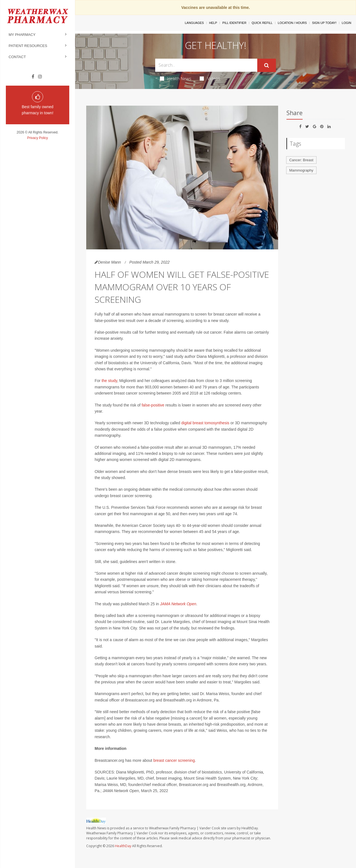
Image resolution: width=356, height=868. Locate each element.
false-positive (153, 405)
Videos (210, 78)
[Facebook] (33, 77)
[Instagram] (40, 77)
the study (109, 381)
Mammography (301, 170)
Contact (17, 57)
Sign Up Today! (324, 23)
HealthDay (123, 846)
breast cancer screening (174, 760)
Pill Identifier (234, 23)
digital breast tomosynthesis (205, 423)
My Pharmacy (22, 35)
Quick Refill (262, 23)
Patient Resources (28, 46)
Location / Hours (292, 23)
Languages (194, 23)
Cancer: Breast (301, 160)
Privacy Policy (38, 138)
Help (213, 23)
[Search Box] (206, 65)
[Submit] (267, 65)
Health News (176, 78)
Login (347, 23)
